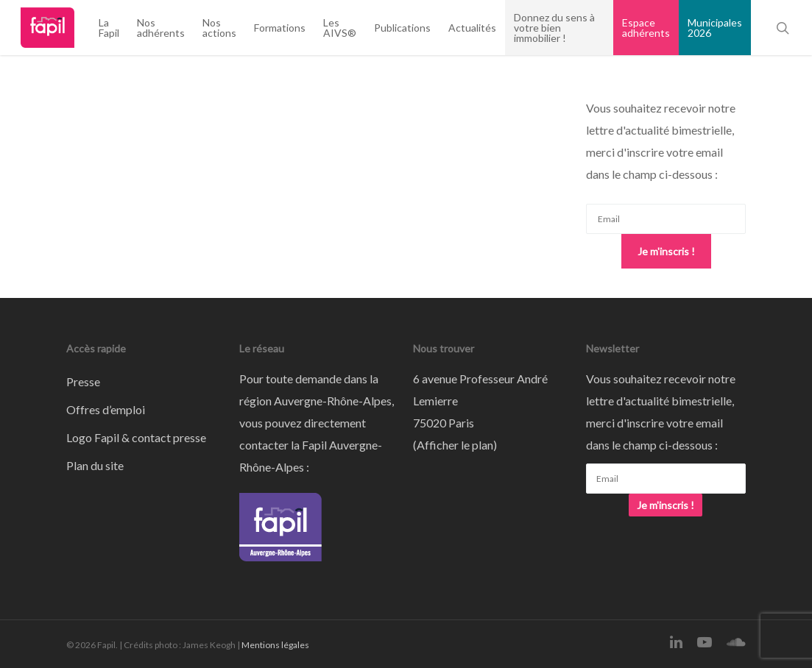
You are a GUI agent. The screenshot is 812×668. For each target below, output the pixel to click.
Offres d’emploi (106, 409)
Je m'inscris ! (666, 251)
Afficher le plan (455, 445)
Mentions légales (275, 645)
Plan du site (95, 465)
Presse (83, 381)
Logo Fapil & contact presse (136, 437)
